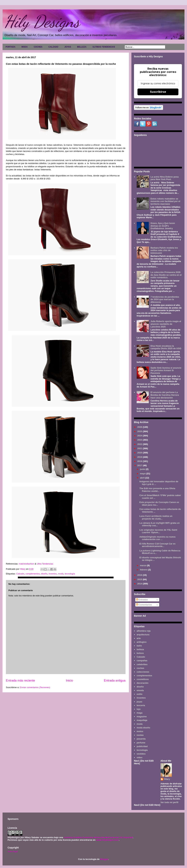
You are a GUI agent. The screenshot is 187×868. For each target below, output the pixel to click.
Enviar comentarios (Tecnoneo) (35, 687)
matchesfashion (27, 564)
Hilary (167, 779)
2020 (140, 453)
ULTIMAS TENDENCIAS (104, 47)
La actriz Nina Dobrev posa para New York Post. (165, 178)
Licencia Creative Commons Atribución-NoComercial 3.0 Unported (98, 837)
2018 (140, 461)
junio (143, 469)
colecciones (143, 672)
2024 (140, 436)
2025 (140, 431)
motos (140, 731)
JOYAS (68, 47)
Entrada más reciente (20, 681)
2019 (140, 457)
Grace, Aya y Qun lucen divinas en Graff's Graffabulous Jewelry (163, 226)
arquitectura (143, 635)
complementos (33, 574)
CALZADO (53, 47)
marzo (144, 565)
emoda (140, 690)
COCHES (38, 47)
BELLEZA (82, 47)
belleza (140, 649)
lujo (139, 709)
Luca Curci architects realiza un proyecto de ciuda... (156, 517)
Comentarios (144, 605)
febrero (144, 570)
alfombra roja (144, 631)
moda (61, 574)
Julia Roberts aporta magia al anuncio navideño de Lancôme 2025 (166, 324)
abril (143, 478)
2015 (140, 579)
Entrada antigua (115, 681)
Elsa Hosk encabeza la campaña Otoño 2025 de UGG (166, 347)
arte (139, 638)
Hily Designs (42, 21)
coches (140, 668)
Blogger (104, 859)
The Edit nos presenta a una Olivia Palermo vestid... (157, 490)
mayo (143, 474)
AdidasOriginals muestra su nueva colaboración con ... (157, 538)
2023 (140, 440)
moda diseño (143, 728)
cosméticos (143, 679)
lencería (141, 705)
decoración (142, 683)
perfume (141, 743)
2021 (140, 448)
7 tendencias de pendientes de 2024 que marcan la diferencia (165, 299)
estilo (139, 694)
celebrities (142, 664)
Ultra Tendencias (45, 564)
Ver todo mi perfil (169, 802)
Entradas (142, 600)
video (139, 757)
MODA (25, 47)
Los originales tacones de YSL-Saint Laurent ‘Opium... (158, 531)
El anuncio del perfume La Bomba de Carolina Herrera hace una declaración (165, 395)
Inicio (69, 681)
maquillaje (142, 720)
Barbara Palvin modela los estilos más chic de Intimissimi (164, 250)
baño (139, 646)
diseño (44, 574)
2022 (140, 444)
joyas (139, 702)
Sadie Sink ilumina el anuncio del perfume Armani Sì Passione (166, 370)
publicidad (142, 746)
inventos (53, 574)
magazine (142, 717)
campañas (142, 661)
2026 (140, 427)
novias (140, 735)
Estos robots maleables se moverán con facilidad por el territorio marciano (165, 201)
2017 (140, 465)
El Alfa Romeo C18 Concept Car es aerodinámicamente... (157, 545)
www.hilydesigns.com (107, 840)
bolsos (140, 653)
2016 (140, 575)
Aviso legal (13, 851)
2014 (140, 584)
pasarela (141, 739)
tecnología (70, 574)
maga (139, 713)
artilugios (142, 642)
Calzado (20, 574)
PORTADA (10, 47)
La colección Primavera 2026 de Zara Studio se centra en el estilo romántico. (166, 275)
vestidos (141, 754)
